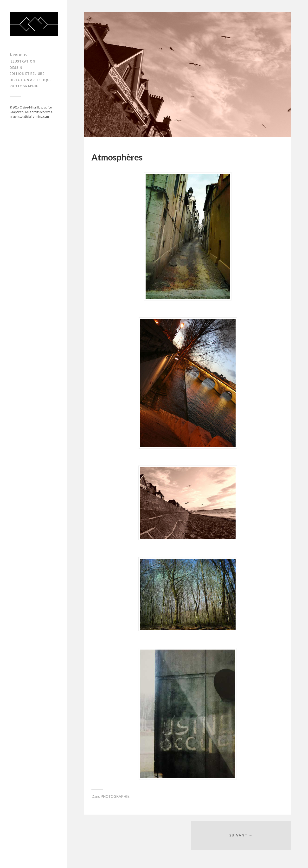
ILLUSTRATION (22, 61)
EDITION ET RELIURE (27, 74)
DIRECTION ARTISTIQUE (31, 80)
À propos (19, 55)
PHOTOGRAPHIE (24, 86)
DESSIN (16, 68)
